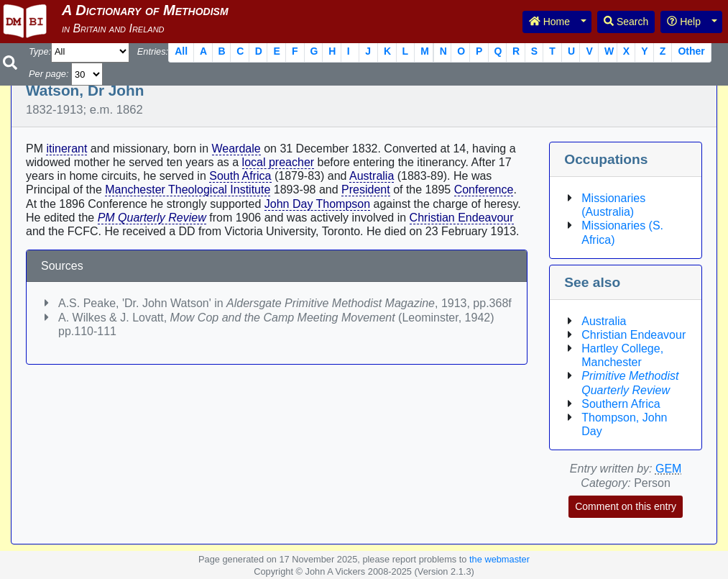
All (181, 51)
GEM (668, 469)
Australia (372, 176)
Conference (484, 190)
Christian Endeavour (462, 218)
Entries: (153, 51)
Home (549, 22)
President (366, 190)
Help (684, 22)
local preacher (278, 162)
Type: (40, 51)
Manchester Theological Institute (188, 190)
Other (691, 51)
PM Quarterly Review (152, 218)
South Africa (240, 176)
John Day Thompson (317, 204)
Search (626, 22)
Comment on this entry (626, 506)
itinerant (66, 149)
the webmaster (499, 559)
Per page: (49, 74)
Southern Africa (621, 404)
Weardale (236, 149)
